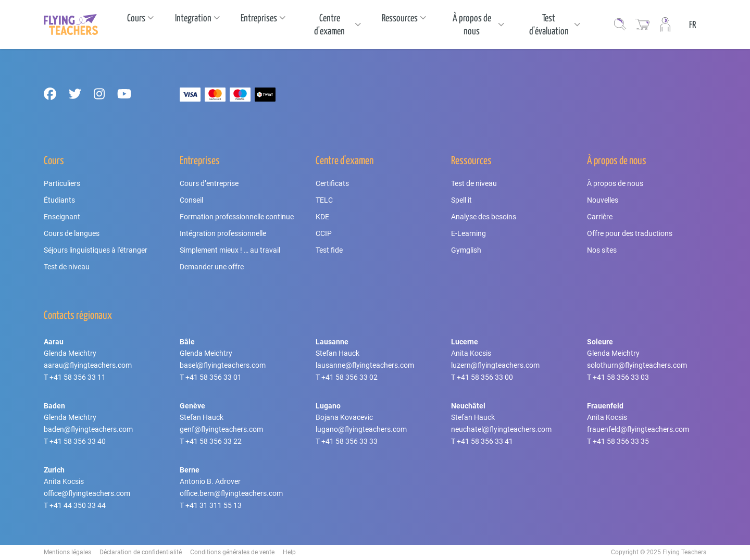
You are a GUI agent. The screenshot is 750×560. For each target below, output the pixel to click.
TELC (324, 200)
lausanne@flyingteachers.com (365, 365)
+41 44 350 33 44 (78, 505)
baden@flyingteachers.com (88, 429)
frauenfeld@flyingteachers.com (638, 429)
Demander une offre (212, 267)
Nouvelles (603, 200)
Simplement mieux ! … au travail (230, 250)
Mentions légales (67, 552)
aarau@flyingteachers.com (88, 365)
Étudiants (59, 200)
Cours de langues (72, 233)
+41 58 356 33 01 (214, 377)
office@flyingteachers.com (87, 493)
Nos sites (602, 250)
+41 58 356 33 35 (621, 441)
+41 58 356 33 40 (78, 441)
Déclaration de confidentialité (141, 552)
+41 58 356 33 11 (78, 377)
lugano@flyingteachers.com (361, 429)
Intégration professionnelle (223, 233)
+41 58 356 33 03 (621, 377)
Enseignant (62, 217)
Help (289, 552)
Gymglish (466, 250)
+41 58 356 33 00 (485, 377)
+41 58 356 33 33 (349, 441)
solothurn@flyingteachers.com (637, 365)
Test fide (329, 250)
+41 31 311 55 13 (214, 505)
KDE (322, 217)
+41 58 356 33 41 (485, 441)
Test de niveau (67, 267)
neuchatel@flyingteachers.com (501, 429)
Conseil (191, 200)
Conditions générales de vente (232, 552)
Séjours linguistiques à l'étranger (96, 250)
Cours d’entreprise (209, 183)
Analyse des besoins (484, 217)
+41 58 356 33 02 (349, 377)
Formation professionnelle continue (237, 217)
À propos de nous (615, 183)
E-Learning (468, 233)
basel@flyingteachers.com (223, 365)
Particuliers (62, 183)
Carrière (600, 217)
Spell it (461, 200)
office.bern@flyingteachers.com (231, 493)
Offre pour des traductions (630, 233)
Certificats (332, 183)
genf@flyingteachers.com (221, 429)
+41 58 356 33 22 (214, 441)
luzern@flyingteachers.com (495, 365)
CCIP (324, 233)
